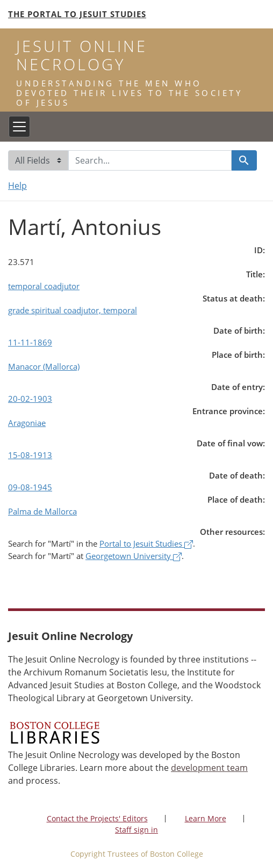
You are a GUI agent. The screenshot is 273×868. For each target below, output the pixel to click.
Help (17, 186)
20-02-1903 (30, 399)
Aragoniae (27, 423)
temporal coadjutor (44, 286)
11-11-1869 (30, 342)
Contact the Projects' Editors (97, 818)
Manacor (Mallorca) (44, 366)
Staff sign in (136, 830)
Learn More (206, 818)
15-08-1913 (30, 455)
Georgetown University (134, 556)
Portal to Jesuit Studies (146, 543)
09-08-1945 (30, 487)
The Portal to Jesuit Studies (77, 14)
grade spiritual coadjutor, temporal (73, 310)
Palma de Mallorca (42, 511)
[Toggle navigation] (19, 127)
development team (209, 768)
